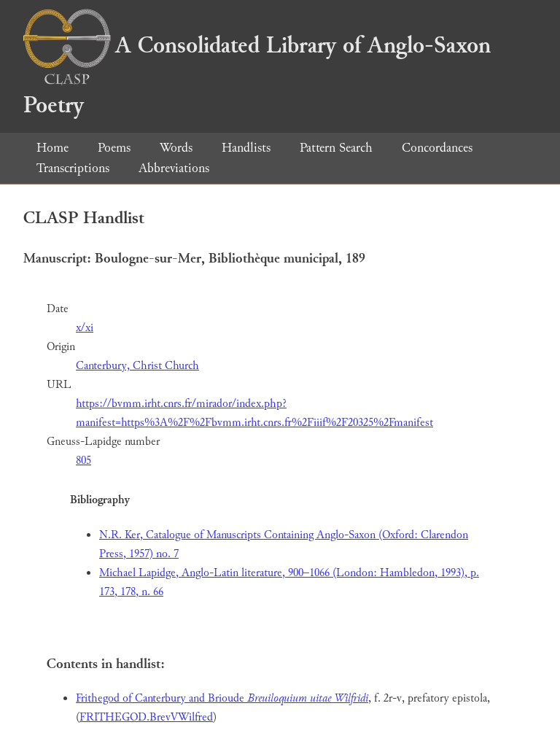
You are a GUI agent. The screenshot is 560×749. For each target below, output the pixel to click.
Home (52, 148)
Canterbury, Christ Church (137, 366)
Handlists (246, 148)
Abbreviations (174, 168)
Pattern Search (336, 148)
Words (176, 148)
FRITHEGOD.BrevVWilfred (146, 717)
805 (83, 461)
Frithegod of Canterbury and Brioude (222, 698)
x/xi (85, 328)
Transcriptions (73, 168)
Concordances (437, 148)
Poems (114, 148)
